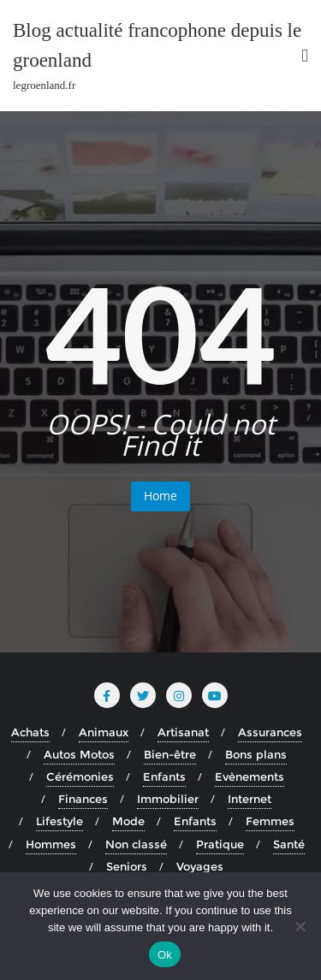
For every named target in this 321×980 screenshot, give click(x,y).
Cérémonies (80, 776)
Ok (165, 955)
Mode (128, 821)
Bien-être (170, 754)
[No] (300, 926)
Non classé (136, 844)
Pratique (220, 844)
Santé (289, 844)
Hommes (51, 844)
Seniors (127, 866)
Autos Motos (79, 754)
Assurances (270, 732)
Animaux (104, 732)
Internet (250, 799)
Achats (30, 732)
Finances (83, 799)
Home (160, 496)
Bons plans (256, 754)
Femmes (270, 821)
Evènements (250, 776)
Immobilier (168, 799)
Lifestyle (59, 821)
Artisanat (183, 732)
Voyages (200, 866)
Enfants (164, 776)
